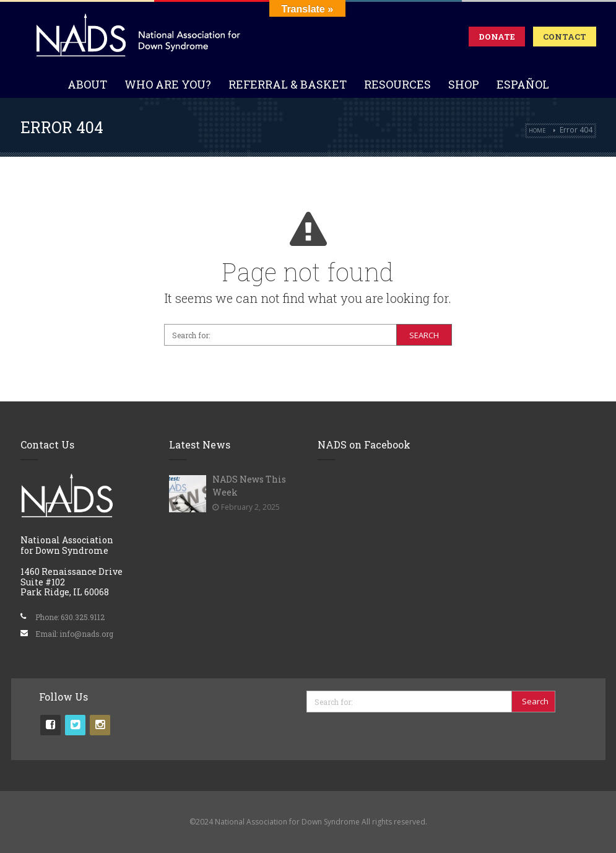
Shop (464, 84)
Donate (497, 37)
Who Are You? (168, 84)
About (87, 84)
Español (523, 84)
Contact (565, 37)
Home (537, 130)
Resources (397, 84)
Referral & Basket (288, 84)
